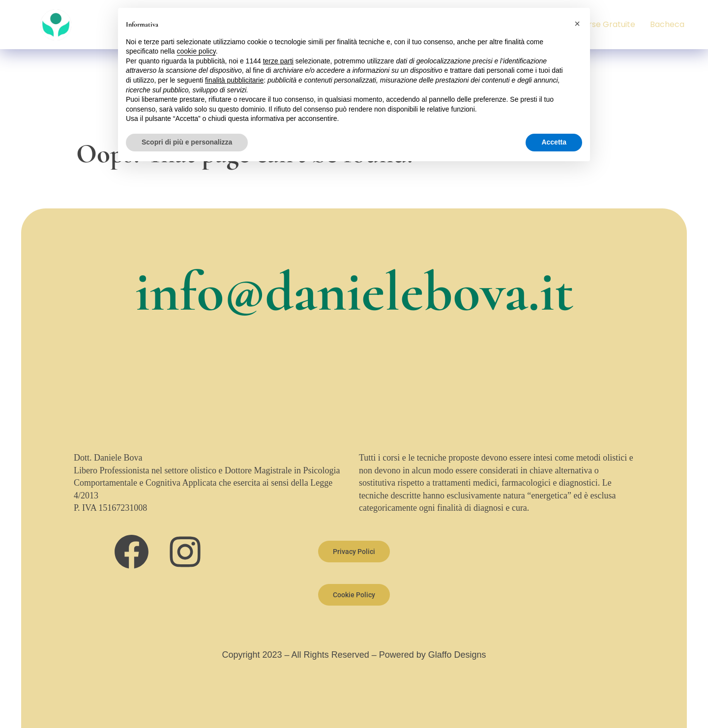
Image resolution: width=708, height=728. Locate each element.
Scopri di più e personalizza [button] (187, 142)
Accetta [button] (554, 142)
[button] (577, 24)
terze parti (278, 61)
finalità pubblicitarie (234, 80)
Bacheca (667, 24)
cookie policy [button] (196, 51)
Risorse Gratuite (604, 24)
